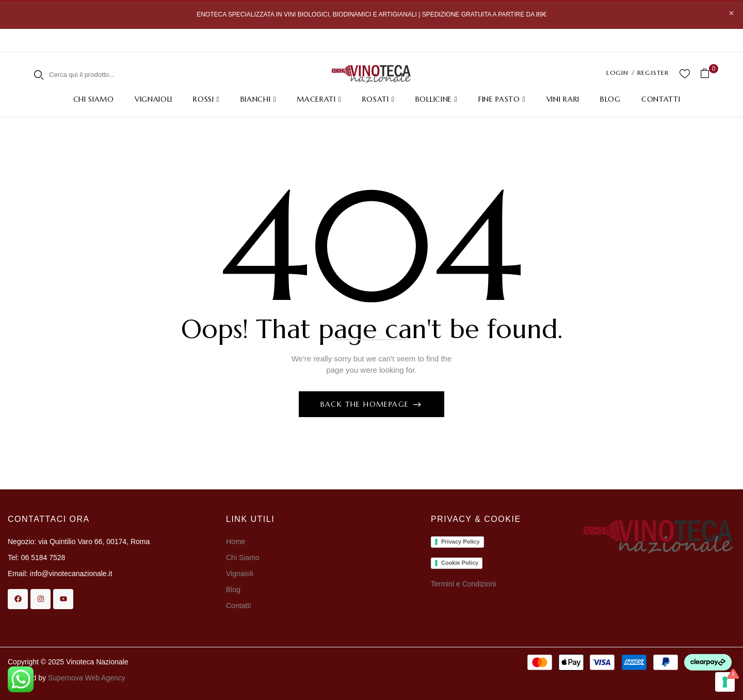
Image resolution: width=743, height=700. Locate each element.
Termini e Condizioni (463, 584)
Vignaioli (240, 574)
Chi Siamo (244, 558)
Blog (233, 590)
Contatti (238, 606)
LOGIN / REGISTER (637, 73)
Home (236, 542)
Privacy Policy (461, 542)
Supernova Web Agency (87, 678)
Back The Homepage (366, 404)
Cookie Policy (460, 563)
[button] (709, 74)
